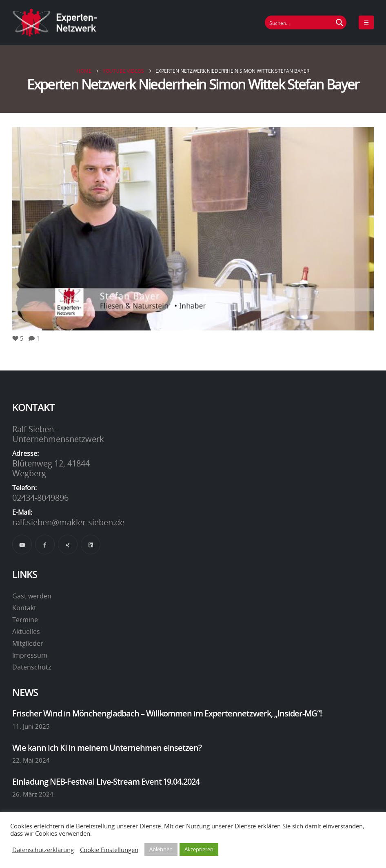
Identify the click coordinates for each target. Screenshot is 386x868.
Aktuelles (26, 631)
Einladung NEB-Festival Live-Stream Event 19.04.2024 (106, 781)
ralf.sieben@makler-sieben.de (68, 522)
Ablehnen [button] (161, 849)
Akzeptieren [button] (199, 849)
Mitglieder (28, 643)
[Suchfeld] (299, 22)
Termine (25, 620)
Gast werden (32, 596)
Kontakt (24, 608)
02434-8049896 (40, 498)
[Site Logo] (55, 23)
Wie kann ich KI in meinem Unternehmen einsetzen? (107, 748)
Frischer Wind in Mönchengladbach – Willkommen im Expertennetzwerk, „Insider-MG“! (167, 713)
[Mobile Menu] (366, 22)
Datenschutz (32, 667)
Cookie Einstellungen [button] (109, 850)
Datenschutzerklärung (43, 850)
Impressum (30, 655)
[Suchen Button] (339, 22)
